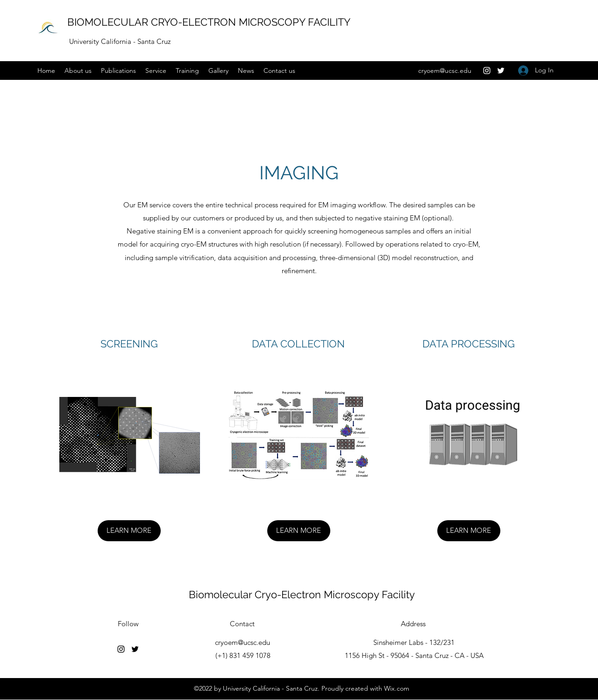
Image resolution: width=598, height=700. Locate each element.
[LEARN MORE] (129, 531)
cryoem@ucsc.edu (445, 71)
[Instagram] (487, 71)
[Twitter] (501, 71)
